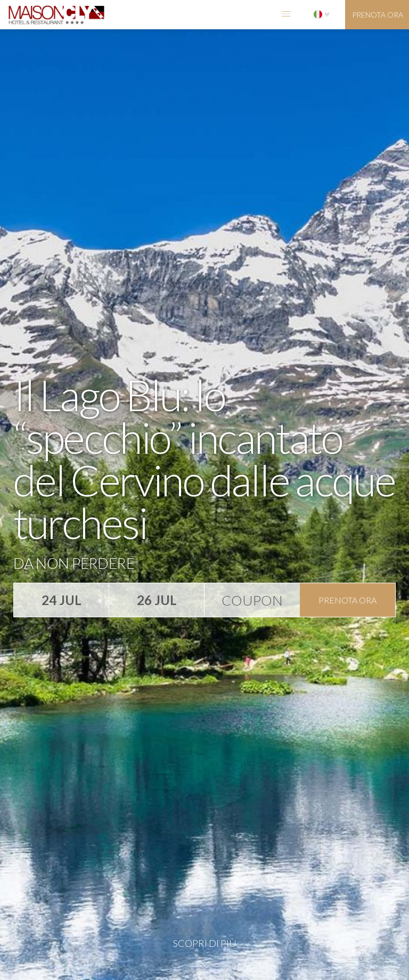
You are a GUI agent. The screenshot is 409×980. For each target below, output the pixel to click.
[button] (286, 15)
